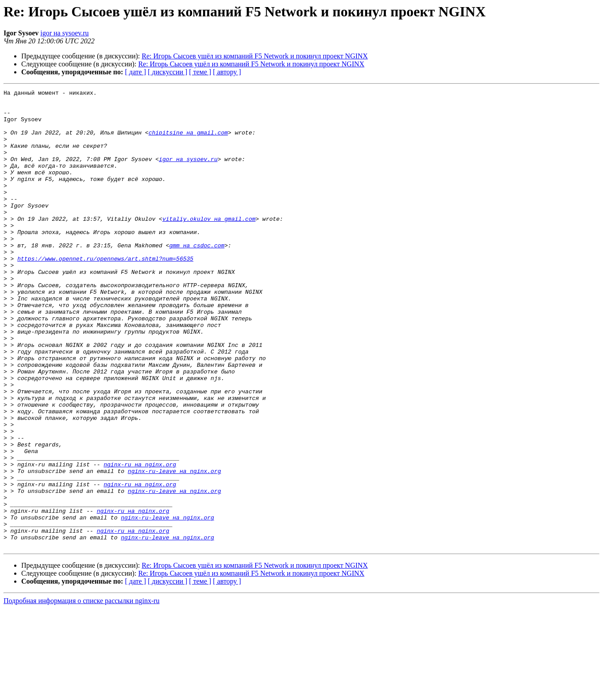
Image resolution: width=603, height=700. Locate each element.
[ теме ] (200, 72)
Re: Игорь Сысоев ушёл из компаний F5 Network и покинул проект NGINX (255, 56)
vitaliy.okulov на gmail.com (209, 245)
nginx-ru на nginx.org (140, 540)
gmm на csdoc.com (197, 277)
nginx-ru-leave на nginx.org (175, 548)
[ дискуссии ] (167, 72)
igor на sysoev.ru (64, 33)
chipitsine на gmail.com (188, 142)
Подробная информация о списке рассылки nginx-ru (82, 692)
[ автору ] (227, 72)
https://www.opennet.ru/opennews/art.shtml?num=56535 (105, 293)
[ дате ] (135, 72)
